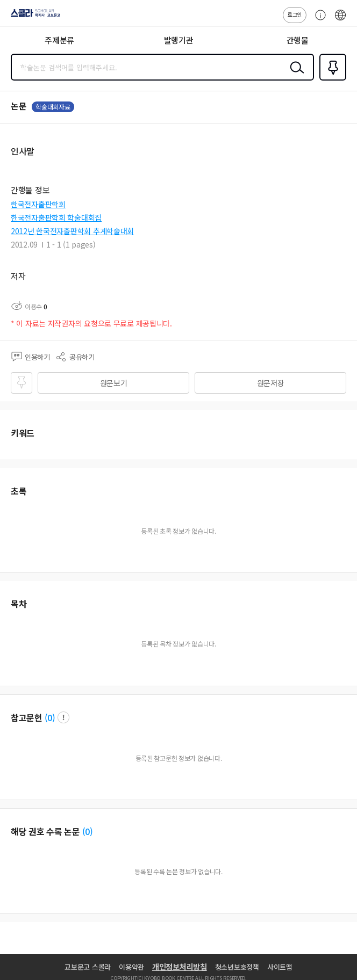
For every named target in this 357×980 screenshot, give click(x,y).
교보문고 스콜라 (88, 967)
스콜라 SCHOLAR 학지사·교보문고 (33, 17)
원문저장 (271, 383)
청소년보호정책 (237, 967)
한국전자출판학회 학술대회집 (56, 217)
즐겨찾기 (331, 79)
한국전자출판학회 (38, 204)
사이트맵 (280, 967)
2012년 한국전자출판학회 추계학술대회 (72, 231)
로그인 (295, 14)
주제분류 (59, 40)
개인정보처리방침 (180, 967)
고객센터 (318, 20)
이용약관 (131, 967)
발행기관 (179, 40)
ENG (340, 20)
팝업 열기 (63, 717)
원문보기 (114, 383)
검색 (295, 76)
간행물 (298, 40)
